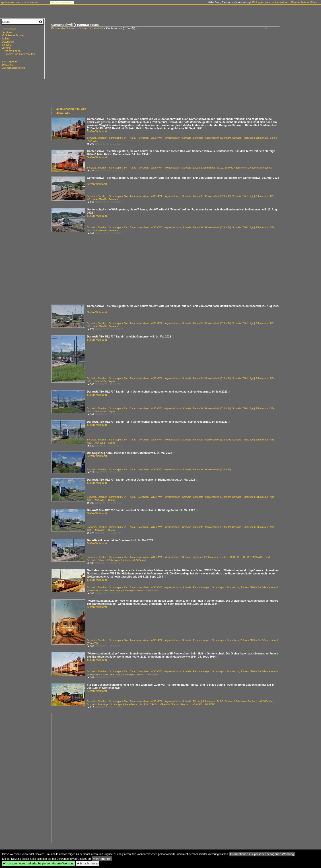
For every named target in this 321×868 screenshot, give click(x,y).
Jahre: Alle (63, 113)
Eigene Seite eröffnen (304, 2)
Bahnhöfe (97, 28)
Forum (55, 2)
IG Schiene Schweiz (13, 35)
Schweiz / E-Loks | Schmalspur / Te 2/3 (203, 701)
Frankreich (8, 32)
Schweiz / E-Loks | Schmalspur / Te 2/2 (203, 168)
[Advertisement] (184, 74)
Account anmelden (277, 2)
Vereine (6, 48)
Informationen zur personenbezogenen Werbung (262, 854)
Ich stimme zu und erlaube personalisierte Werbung (39, 863)
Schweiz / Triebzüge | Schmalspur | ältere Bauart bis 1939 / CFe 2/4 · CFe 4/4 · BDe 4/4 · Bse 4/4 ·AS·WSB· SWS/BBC (151, 704)
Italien (5, 39)
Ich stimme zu (87, 863)
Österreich (8, 42)
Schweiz (84, 28)
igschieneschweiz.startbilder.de (19, 2)
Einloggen (258, 2)
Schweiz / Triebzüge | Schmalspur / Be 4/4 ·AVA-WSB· (128, 590)
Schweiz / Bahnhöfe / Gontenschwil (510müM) (207, 138)
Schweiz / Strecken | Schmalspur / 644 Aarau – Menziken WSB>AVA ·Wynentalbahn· (134, 138)
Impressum (67, 2)
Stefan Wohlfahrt (97, 132)
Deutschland (9, 29)
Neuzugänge (9, 62)
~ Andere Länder (11, 51)
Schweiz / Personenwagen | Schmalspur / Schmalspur (211, 587)
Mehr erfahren (102, 859)
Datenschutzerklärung (13, 68)
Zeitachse (7, 65)
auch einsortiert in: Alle (71, 109)
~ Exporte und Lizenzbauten (18, 54)
